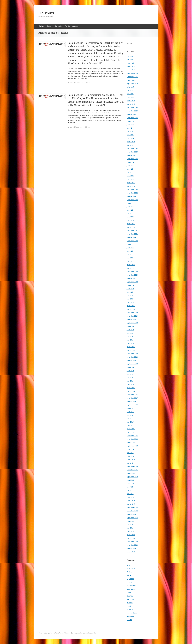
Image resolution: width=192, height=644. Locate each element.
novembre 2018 (132, 357)
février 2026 (131, 66)
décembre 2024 (132, 107)
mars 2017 (130, 425)
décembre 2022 (132, 190)
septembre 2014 (132, 518)
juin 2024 (130, 128)
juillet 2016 (130, 449)
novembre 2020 (132, 275)
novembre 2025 (132, 77)
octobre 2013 (131, 548)
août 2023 (130, 162)
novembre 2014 (132, 511)
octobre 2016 (131, 442)
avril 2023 (130, 176)
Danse (129, 575)
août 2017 (130, 408)
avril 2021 (130, 258)
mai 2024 (130, 131)
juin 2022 (130, 210)
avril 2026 (130, 60)
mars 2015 (130, 497)
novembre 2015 (132, 470)
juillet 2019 (130, 330)
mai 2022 (130, 213)
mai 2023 (130, 172)
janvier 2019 (131, 350)
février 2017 (131, 429)
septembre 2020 (132, 282)
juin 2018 (130, 374)
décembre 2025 (132, 73)
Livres (129, 592)
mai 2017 (130, 419)
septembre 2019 (132, 323)
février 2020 (131, 306)
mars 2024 (130, 138)
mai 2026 (130, 56)
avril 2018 (130, 381)
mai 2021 (130, 254)
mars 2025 (130, 97)
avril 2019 (130, 340)
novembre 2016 (132, 439)
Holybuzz (47, 13)
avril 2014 (130, 528)
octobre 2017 (131, 401)
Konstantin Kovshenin (88, 633)
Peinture (130, 603)
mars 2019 (130, 343)
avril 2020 (130, 299)
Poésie (129, 606)
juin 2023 (130, 169)
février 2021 (131, 265)
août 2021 (130, 244)
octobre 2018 (131, 360)
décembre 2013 (132, 542)
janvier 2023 (131, 186)
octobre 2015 (131, 473)
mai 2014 (130, 525)
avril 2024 (130, 135)
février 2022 (131, 224)
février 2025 (131, 101)
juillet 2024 (130, 125)
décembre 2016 (132, 436)
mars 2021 (130, 261)
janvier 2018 (131, 391)
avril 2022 (130, 217)
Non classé (131, 599)
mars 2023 (130, 179)
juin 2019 (130, 333)
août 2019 (130, 326)
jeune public (131, 589)
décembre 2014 (132, 507)
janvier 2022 (131, 227)
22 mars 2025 (72, 83)
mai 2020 (130, 296)
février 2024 (131, 142)
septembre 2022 (132, 200)
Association (131, 568)
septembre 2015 (132, 477)
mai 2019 (130, 337)
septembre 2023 (132, 159)
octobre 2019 (131, 319)
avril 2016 (130, 453)
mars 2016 (130, 456)
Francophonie (132, 586)
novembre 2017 (132, 398)
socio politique (85, 83)
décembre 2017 (132, 395)
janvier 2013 (131, 552)
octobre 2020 (131, 278)
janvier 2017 (131, 432)
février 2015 (131, 501)
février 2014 (131, 535)
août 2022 (130, 203)
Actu (128, 565)
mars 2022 (130, 220)
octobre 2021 (131, 237)
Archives (75, 26)
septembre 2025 (132, 84)
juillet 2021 (130, 248)
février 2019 (131, 347)
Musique (41, 26)
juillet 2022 (130, 207)
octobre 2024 (131, 114)
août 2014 (130, 521)
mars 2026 (130, 63)
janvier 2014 (131, 538)
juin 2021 (130, 251)
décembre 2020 (132, 272)
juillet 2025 (130, 87)
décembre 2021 (132, 231)
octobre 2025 (131, 80)
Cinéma (129, 572)
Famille (67, 26)
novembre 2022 (132, 193)
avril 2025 (130, 94)
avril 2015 (130, 494)
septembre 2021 (132, 241)
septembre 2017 (132, 405)
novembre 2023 (132, 152)
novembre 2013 (132, 545)
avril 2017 (130, 422)
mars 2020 (130, 302)
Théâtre (50, 26)
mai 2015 (130, 490)
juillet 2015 (130, 484)
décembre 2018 (132, 354)
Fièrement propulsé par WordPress (51, 633)
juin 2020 (130, 292)
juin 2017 (130, 415)
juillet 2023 (130, 166)
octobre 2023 (131, 155)
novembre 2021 (132, 234)
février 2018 (131, 388)
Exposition (130, 579)
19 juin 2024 (72, 127)
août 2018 (130, 367)
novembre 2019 (132, 316)
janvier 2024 (131, 145)
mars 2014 (130, 531)
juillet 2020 (130, 289)
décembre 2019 (132, 313)
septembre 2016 (132, 446)
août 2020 (130, 285)
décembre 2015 (132, 466)
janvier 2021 (131, 268)
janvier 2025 (131, 104)
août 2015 (130, 480)
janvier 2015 (131, 504)
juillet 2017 (130, 412)
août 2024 (130, 121)
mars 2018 (130, 384)
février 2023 (131, 183)
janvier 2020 (131, 309)
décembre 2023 (132, 149)
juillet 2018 (130, 371)
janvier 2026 (131, 70)
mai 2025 (130, 90)
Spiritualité (59, 26)
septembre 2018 (132, 364)
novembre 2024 (132, 111)
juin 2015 (130, 487)
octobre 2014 (131, 514)
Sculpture (130, 610)
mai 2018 (130, 378)
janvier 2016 (131, 463)
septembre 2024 (132, 118)
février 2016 (131, 460)
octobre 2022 (131, 196)
